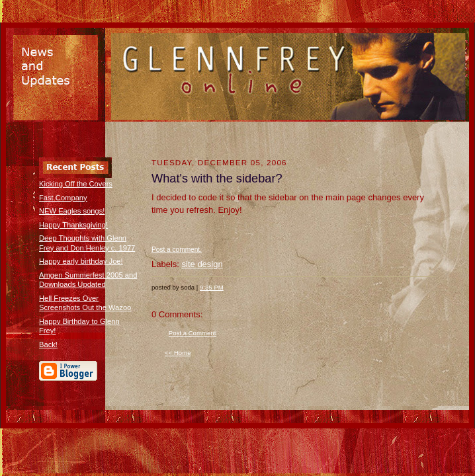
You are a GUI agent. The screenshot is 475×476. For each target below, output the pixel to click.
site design (202, 264)
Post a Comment (193, 333)
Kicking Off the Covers (76, 184)
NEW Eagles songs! (72, 211)
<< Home (178, 353)
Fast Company (63, 198)
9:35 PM (212, 287)
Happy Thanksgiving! (73, 225)
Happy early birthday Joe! (81, 261)
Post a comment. (177, 250)
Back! (48, 344)
